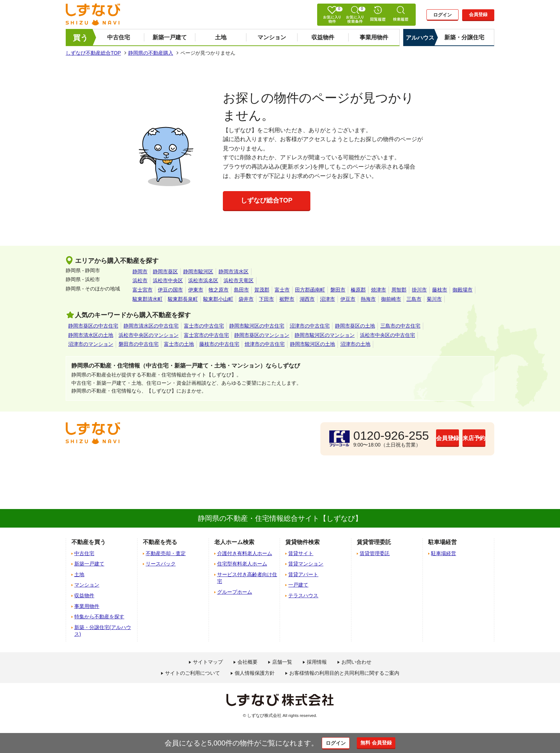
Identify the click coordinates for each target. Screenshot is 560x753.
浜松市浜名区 (203, 280)
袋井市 (246, 299)
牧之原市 (219, 290)
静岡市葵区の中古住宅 (93, 326)
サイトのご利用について (192, 673)
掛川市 (419, 290)
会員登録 (478, 15)
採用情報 (317, 662)
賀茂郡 (262, 290)
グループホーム (235, 592)
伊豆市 (348, 299)
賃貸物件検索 (302, 542)
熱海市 (368, 299)
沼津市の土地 (355, 344)
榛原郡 (358, 290)
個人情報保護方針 (255, 673)
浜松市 (140, 280)
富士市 (282, 290)
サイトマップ (208, 662)
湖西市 (307, 299)
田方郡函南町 (310, 290)
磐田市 (338, 290)
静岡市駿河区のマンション (325, 335)
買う (81, 38)
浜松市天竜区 (239, 280)
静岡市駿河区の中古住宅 (257, 326)
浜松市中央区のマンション (149, 335)
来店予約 (457, 438)
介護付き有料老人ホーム (245, 553)
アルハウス (420, 38)
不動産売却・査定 (166, 553)
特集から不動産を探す (99, 617)
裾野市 (287, 299)
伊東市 (196, 290)
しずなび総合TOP (267, 200)
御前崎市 (391, 299)
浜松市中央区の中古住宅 (387, 335)
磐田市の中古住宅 (139, 344)
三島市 (414, 299)
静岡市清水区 (234, 271)
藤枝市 (440, 290)
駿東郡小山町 (218, 299)
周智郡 (399, 290)
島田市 (241, 290)
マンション (272, 37)
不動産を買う (89, 542)
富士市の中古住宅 (204, 326)
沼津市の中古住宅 (310, 326)
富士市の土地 (179, 344)
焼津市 (379, 290)
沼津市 (327, 299)
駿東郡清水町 (147, 299)
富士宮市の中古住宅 (206, 335)
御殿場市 (462, 290)
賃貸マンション (306, 564)
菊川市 (434, 299)
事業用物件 (374, 37)
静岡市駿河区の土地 (312, 344)
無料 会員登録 (384, 743)
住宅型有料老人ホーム (242, 564)
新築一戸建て (170, 37)
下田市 (266, 299)
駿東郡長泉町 (183, 299)
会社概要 (247, 662)
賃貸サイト (301, 553)
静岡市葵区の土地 (355, 326)
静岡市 (140, 271)
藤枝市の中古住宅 (219, 344)
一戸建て (298, 585)
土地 (221, 37)
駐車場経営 (444, 553)
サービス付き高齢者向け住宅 (247, 578)
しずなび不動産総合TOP (93, 53)
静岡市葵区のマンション (262, 335)
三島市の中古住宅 (400, 326)
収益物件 (323, 37)
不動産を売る (160, 542)
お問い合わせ (356, 662)
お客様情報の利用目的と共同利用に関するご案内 (344, 673)
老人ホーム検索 (234, 542)
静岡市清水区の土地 (91, 335)
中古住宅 (119, 37)
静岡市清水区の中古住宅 (151, 326)
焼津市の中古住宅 (265, 344)
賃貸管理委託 (375, 553)
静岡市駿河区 (198, 271)
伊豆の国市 (170, 290)
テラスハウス (303, 595)
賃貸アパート (303, 574)
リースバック (161, 564)
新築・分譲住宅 (464, 37)
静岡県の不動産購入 (151, 53)
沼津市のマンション (91, 344)
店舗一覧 (282, 662)
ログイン (442, 15)
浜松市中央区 (168, 280)
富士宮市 (142, 290)
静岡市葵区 (165, 271)
